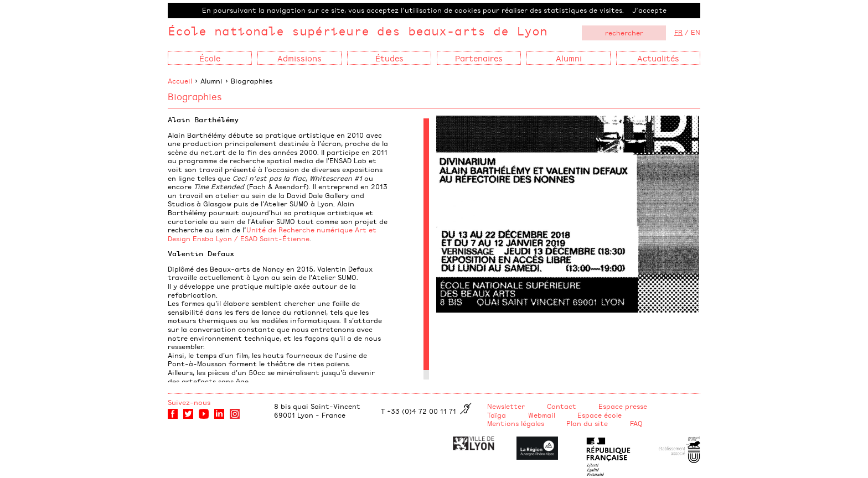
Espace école (600, 415)
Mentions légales (516, 423)
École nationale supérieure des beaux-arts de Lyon (358, 31)
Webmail (542, 415)
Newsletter (506, 406)
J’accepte (649, 10)
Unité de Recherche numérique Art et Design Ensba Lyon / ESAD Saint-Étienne (272, 234)
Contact (562, 406)
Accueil (180, 81)
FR (678, 32)
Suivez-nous (189, 402)
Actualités (658, 58)
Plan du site (587, 423)
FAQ (636, 423)
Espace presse (623, 406)
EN (696, 32)
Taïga (497, 415)
